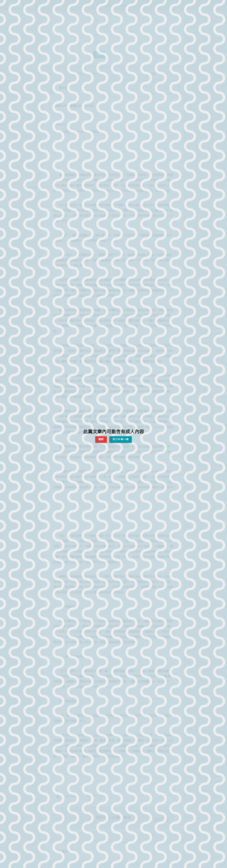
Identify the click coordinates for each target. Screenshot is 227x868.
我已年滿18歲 (121, 439)
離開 (101, 439)
